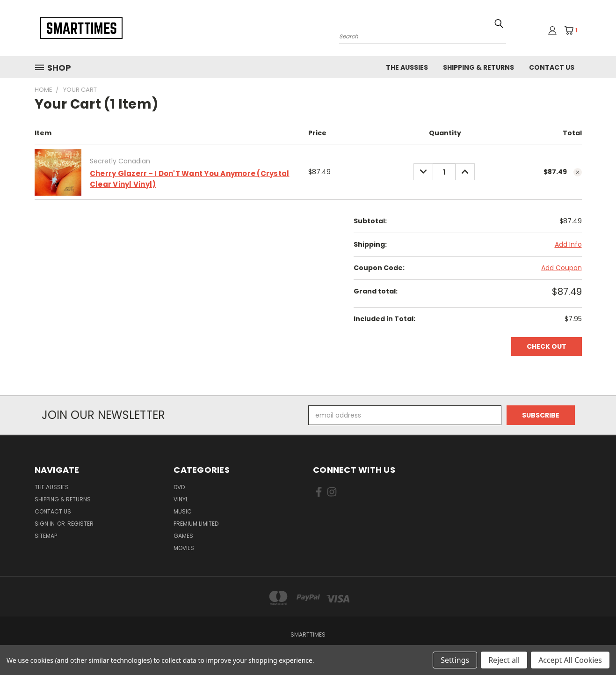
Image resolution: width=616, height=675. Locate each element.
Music (183, 511)
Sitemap (46, 536)
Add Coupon (562, 268)
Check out (547, 346)
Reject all (504, 660)
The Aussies (407, 67)
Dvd (179, 487)
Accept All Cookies (570, 660)
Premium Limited (196, 524)
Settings (455, 660)
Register (80, 524)
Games (183, 536)
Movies (184, 548)
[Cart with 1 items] (574, 30)
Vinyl (181, 499)
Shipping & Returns (478, 67)
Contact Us (552, 67)
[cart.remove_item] (578, 172)
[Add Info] (568, 245)
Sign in (45, 524)
